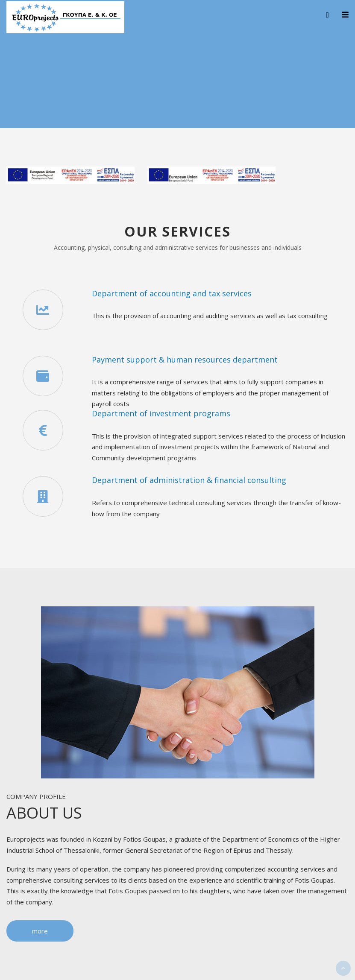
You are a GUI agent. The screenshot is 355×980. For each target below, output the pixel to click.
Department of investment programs (161, 413)
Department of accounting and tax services (172, 293)
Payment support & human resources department (185, 360)
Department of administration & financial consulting (189, 480)
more (40, 931)
